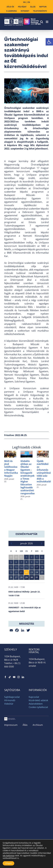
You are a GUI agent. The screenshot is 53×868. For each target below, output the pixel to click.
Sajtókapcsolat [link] (12, 697)
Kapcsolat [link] (34, 697)
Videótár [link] (9, 704)
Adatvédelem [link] (36, 704)
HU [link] (24, 2)
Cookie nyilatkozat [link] (38, 707)
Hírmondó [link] (10, 700)
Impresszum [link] (11, 725)
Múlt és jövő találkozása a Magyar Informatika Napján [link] (11, 468)
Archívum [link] (38, 725)
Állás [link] (25, 725)
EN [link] (29, 2)
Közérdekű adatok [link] (38, 700)
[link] (49, 42)
